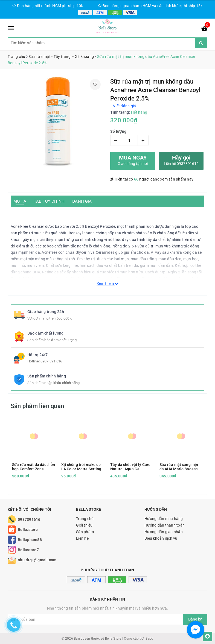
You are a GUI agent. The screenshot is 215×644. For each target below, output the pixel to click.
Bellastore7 (28, 550)
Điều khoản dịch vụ (161, 538)
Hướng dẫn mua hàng (164, 519)
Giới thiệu (84, 525)
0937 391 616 (51, 361)
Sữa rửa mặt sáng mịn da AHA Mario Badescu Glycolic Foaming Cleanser (180, 467)
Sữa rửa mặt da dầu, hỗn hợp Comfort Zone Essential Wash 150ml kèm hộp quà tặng (34, 467)
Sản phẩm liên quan (37, 406)
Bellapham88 (30, 540)
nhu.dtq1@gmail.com (37, 560)
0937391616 (29, 519)
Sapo (149, 639)
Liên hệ (82, 538)
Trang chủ (85, 519)
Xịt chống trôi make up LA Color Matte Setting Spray (81, 467)
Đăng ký (195, 619)
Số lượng (118, 131)
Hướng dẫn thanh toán (165, 525)
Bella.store (28, 530)
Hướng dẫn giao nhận (164, 532)
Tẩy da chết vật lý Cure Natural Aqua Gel (130, 467)
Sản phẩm (85, 532)
